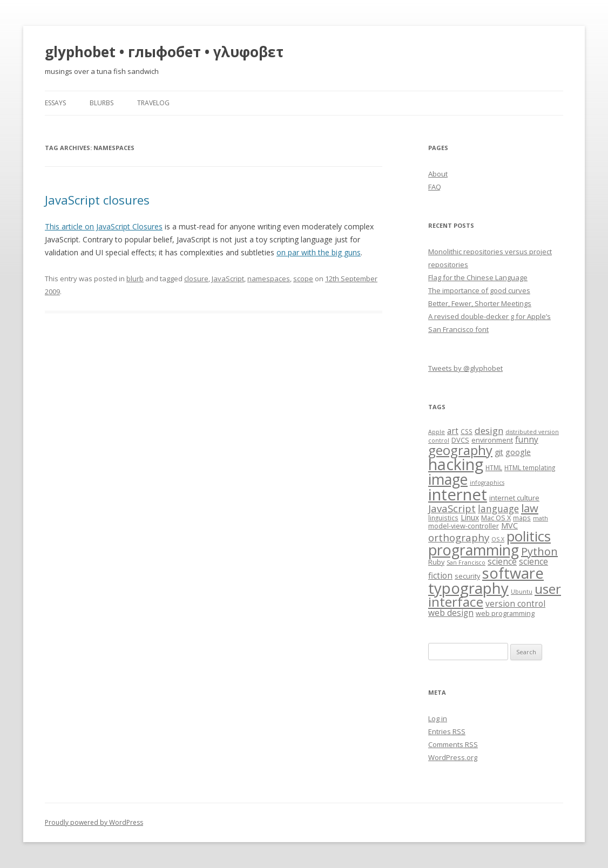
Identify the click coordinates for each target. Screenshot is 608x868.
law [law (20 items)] (530, 508)
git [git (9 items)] (499, 452)
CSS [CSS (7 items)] (467, 431)
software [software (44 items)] (513, 573)
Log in (438, 718)
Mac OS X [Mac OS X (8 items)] (496, 518)
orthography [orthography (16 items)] (459, 537)
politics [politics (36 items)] (529, 536)
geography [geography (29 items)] (460, 450)
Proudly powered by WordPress (94, 822)
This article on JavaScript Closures (104, 226)
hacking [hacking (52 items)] (456, 464)
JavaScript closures (97, 200)
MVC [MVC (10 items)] (509, 525)
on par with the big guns (319, 252)
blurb (135, 279)
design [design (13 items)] (489, 430)
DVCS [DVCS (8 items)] (460, 440)
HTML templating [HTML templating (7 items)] (530, 467)
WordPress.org (453, 757)
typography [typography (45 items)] (468, 588)
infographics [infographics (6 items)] (487, 483)
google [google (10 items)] (518, 452)
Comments (453, 744)
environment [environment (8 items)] (492, 440)
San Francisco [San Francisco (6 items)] (466, 562)
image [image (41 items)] (448, 479)
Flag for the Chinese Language (478, 277)
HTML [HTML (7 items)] (494, 467)
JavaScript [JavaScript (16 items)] (452, 508)
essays (55, 103)
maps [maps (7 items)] (522, 518)
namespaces (269, 279)
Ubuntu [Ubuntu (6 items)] (522, 592)
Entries (447, 731)
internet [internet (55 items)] (458, 494)
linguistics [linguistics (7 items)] (443, 518)
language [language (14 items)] (498, 508)
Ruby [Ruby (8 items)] (436, 562)
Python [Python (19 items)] (539, 551)
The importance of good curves (479, 290)
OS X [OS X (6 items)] (498, 539)
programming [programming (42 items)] (474, 550)
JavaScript (228, 279)
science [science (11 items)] (502, 562)
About (438, 174)
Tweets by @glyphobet (465, 368)
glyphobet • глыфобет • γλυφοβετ (164, 52)
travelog (153, 103)
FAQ (435, 187)
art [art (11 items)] (453, 431)
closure (196, 279)
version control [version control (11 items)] (515, 604)
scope (303, 279)
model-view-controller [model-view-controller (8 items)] (464, 526)
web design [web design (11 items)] (451, 613)
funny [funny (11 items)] (527, 440)
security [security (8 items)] (467, 576)
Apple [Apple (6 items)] (437, 432)
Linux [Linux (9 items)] (470, 517)
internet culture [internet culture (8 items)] (514, 498)
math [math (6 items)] (541, 518)
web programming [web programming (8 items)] (505, 613)
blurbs (102, 103)
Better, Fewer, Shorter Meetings (480, 303)
